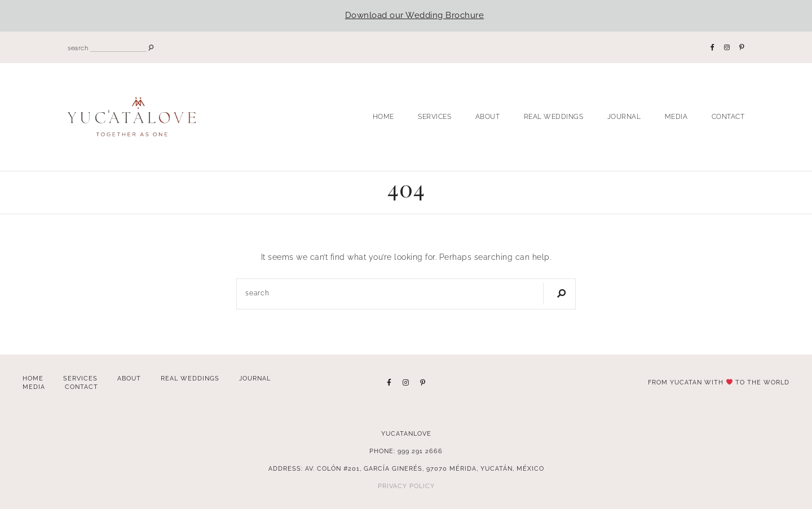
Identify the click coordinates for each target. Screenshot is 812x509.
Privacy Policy (406, 486)
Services (434, 117)
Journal (624, 117)
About (488, 117)
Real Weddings (554, 117)
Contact (728, 117)
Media (676, 117)
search (78, 48)
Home (383, 117)
